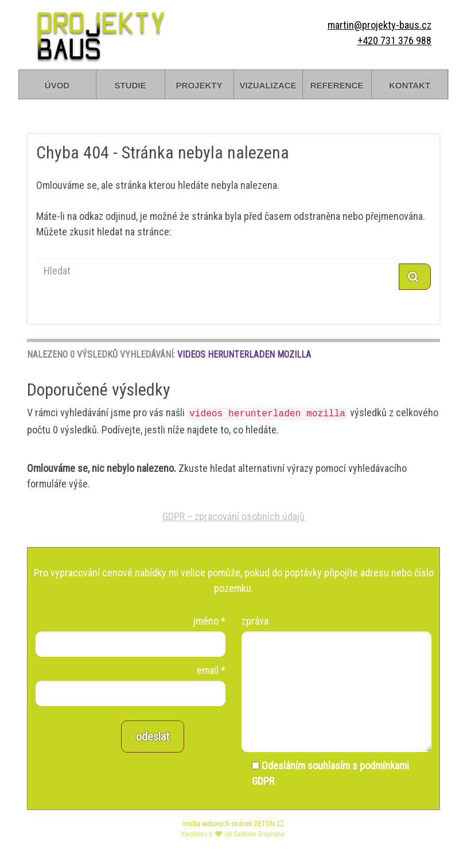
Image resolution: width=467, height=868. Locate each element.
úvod (57, 84)
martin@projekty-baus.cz (380, 25)
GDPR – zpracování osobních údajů (234, 516)
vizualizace (268, 84)
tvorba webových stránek (218, 824)
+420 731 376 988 (394, 40)
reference (337, 84)
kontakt (410, 84)
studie (130, 84)
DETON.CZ (269, 824)
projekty (199, 84)
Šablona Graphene (259, 834)
